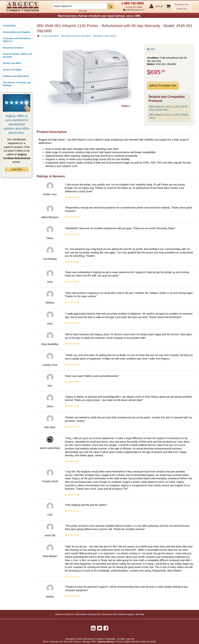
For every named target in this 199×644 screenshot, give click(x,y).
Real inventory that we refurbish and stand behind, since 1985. (99, 16)
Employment (94, 614)
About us (59, 614)
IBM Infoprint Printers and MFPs (76, 36)
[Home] (38, 36)
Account (159, 6)
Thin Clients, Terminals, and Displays (17, 84)
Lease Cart (181, 9)
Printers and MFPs (12, 63)
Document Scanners (13, 48)
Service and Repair (12, 70)
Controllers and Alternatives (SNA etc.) (17, 40)
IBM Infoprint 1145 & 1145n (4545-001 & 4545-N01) (169, 108)
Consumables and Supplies (17, 32)
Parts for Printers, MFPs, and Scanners (17, 55)
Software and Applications (16, 76)
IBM (153, 49)
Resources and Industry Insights (118, 614)
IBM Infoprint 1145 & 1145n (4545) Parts (169, 116)
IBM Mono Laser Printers (105, 36)
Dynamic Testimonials (76, 614)
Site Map (83, 11)
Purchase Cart (182, 5)
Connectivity (9, 26)
